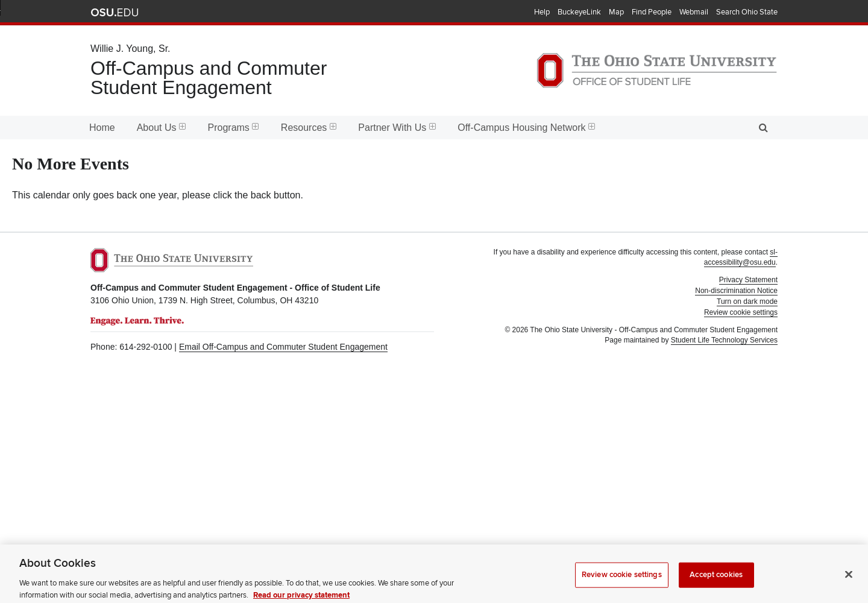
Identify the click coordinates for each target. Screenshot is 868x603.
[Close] (849, 581)
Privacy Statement (748, 280)
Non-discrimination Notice (736, 291)
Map (616, 12)
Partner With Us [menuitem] (397, 128)
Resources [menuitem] (309, 128)
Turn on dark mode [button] (747, 301)
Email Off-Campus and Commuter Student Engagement (283, 347)
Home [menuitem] (102, 128)
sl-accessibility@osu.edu (741, 257)
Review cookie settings (622, 581)
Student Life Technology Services (724, 340)
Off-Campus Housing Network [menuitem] (526, 128)
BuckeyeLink (579, 12)
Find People (652, 12)
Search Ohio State (747, 12)
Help (542, 12)
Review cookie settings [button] (741, 312)
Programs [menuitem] (234, 128)
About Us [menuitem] (162, 128)
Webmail (694, 12)
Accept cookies (716, 581)
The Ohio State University (115, 13)
